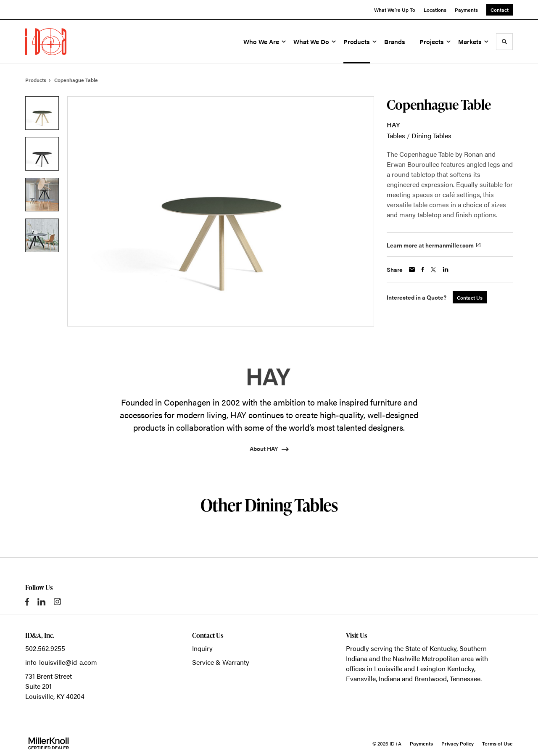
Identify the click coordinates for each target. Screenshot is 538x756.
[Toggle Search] (504, 42)
